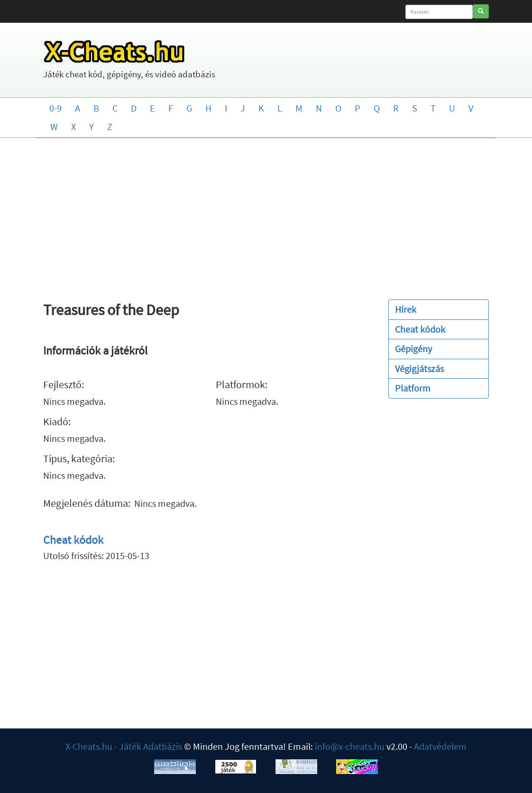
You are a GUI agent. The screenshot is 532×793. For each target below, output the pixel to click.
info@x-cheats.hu (350, 746)
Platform (413, 388)
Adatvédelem (440, 746)
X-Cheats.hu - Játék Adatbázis (124, 746)
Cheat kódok (73, 540)
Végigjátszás (419, 369)
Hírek (406, 309)
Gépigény (413, 349)
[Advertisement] (266, 214)
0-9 (55, 108)
